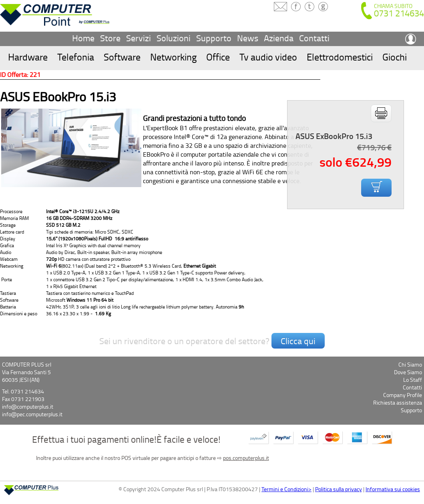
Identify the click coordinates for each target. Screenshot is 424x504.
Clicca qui (298, 341)
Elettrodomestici (340, 57)
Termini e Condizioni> (286, 489)
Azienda (279, 38)
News (248, 38)
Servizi (139, 38)
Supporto (214, 38)
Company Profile (403, 395)
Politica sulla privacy (339, 489)
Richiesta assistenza (398, 402)
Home (83, 38)
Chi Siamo (410, 364)
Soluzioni (174, 38)
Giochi (395, 57)
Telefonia (76, 57)
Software (122, 57)
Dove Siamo (408, 372)
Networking (173, 57)
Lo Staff (413, 380)
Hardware (28, 57)
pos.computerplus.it (246, 458)
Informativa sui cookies (393, 489)
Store (110, 38)
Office (218, 57)
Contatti (314, 38)
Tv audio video (268, 57)
